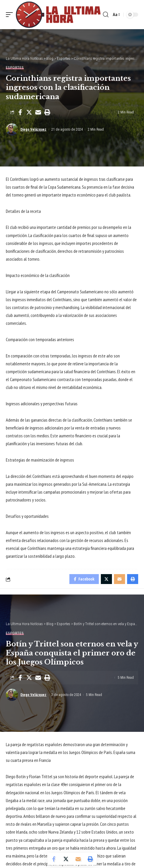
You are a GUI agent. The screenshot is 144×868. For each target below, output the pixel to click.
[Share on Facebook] (20, 112)
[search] (106, 15)
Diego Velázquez (33, 129)
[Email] (38, 112)
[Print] (47, 112)
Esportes (15, 67)
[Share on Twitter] (29, 112)
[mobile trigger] (11, 15)
